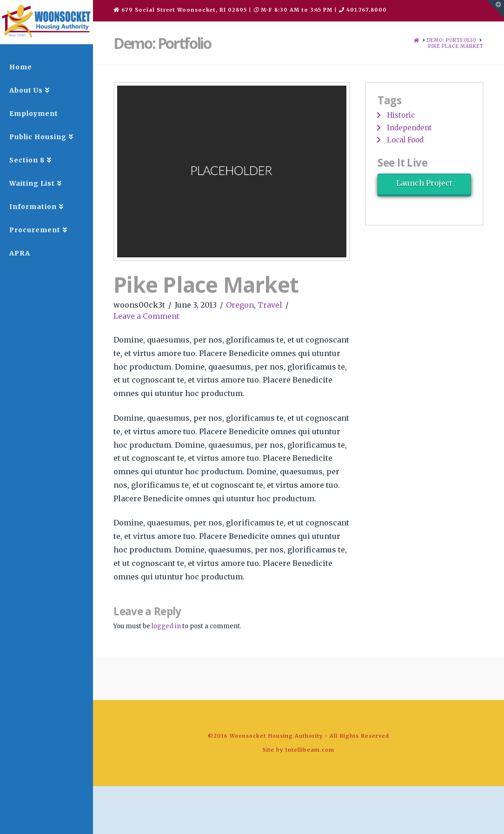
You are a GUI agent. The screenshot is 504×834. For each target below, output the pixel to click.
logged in (166, 626)
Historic (401, 115)
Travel (270, 305)
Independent (409, 128)
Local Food (405, 140)
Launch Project (424, 183)
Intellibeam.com (310, 750)
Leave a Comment (146, 316)
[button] (495, 9)
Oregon (240, 305)
